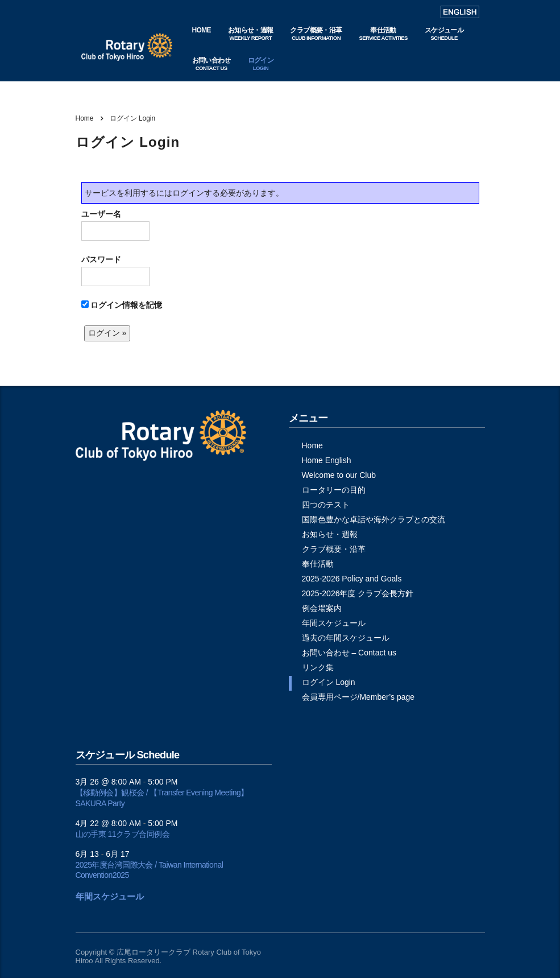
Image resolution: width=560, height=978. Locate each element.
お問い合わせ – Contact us (349, 653)
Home (85, 118)
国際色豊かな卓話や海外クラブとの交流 (374, 519)
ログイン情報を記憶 (122, 305)
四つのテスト (326, 505)
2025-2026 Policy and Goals (352, 579)
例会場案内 (322, 608)
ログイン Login (329, 682)
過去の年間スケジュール (346, 638)
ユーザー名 (115, 225)
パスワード (115, 271)
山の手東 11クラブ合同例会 (123, 834)
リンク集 (318, 667)
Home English (327, 460)
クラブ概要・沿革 (334, 549)
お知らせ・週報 (330, 534)
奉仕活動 (318, 564)
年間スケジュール (334, 623)
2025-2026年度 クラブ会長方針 (358, 593)
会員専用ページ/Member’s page (358, 697)
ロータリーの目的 (334, 490)
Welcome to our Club (339, 475)
